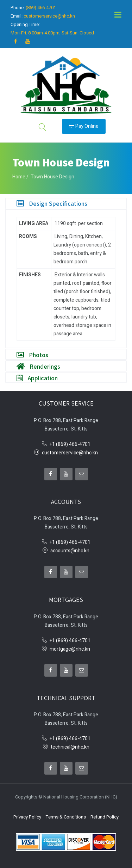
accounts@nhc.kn (70, 551)
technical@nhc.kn (70, 747)
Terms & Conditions (66, 817)
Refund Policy (105, 817)
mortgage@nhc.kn (70, 649)
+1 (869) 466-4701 (70, 444)
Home (19, 177)
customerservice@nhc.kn (49, 16)
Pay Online (84, 126)
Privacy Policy (27, 817)
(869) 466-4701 (41, 8)
